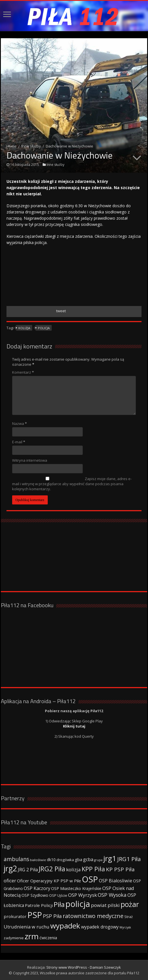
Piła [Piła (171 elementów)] (59, 904)
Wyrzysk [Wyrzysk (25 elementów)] (125, 927)
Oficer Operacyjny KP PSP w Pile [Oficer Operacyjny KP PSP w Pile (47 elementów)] (49, 881)
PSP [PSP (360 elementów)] (35, 915)
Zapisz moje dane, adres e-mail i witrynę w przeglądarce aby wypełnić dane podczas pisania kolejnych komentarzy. (72, 484)
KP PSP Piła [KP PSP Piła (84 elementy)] (120, 869)
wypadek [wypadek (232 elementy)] (65, 926)
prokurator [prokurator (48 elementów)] (15, 916)
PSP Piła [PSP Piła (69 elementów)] (52, 916)
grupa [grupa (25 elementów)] (98, 860)
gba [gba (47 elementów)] (79, 859)
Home (12, 146)
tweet (61, 311)
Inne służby (31, 146)
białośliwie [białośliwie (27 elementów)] (38, 860)
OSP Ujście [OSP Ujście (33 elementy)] (58, 896)
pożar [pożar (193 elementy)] (130, 904)
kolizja (24, 328)
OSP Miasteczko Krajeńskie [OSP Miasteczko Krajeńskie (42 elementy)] (76, 888)
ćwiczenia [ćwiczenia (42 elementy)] (48, 938)
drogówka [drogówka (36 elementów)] (65, 860)
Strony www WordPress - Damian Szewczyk (84, 967)
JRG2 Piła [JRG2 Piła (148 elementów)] (52, 869)
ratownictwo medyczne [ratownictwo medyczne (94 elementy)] (93, 916)
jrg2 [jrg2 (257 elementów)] (10, 868)
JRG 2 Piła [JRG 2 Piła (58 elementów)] (28, 869)
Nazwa (19, 423)
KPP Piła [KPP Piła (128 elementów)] (93, 869)
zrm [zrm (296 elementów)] (32, 936)
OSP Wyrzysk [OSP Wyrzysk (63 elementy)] (82, 895)
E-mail (19, 442)
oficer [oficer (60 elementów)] (10, 880)
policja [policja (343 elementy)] (78, 904)
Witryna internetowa (30, 460)
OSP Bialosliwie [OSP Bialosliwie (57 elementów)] (116, 881)
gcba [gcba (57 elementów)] (88, 859)
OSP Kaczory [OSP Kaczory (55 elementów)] (37, 888)
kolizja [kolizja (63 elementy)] (73, 869)
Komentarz (23, 372)
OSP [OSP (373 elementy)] (90, 879)
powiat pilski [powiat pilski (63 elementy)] (105, 905)
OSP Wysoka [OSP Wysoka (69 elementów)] (112, 895)
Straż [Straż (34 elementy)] (129, 917)
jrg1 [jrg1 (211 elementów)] (110, 858)
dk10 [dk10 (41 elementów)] (51, 860)
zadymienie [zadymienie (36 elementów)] (14, 938)
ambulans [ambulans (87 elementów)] (16, 859)
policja (44, 328)
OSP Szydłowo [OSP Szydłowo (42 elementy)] (35, 895)
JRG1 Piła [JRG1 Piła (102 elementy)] (129, 859)
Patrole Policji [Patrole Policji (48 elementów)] (39, 905)
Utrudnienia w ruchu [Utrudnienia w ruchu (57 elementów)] (27, 927)
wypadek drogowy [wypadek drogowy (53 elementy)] (100, 927)
